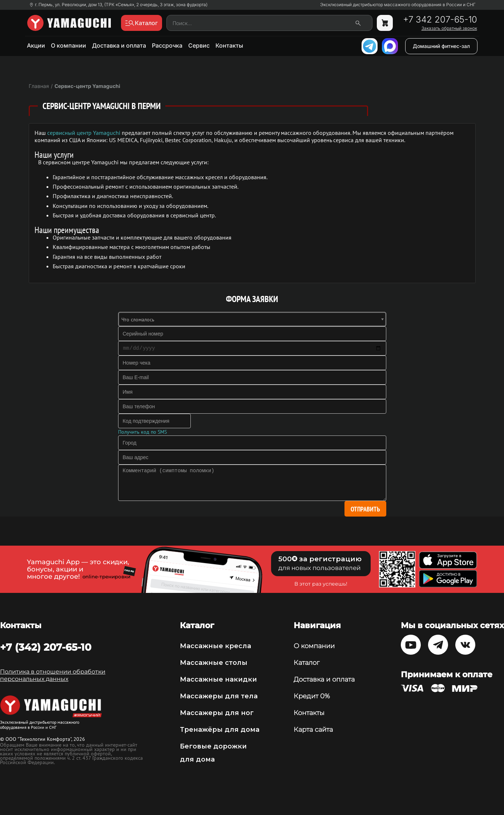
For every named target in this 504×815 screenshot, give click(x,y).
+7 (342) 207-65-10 (46, 647)
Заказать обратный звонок (449, 28)
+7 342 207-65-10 (440, 20)
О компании (68, 45)
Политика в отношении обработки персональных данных (53, 675)
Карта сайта (313, 730)
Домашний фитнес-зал (441, 46)
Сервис (199, 45)
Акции (36, 45)
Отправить (365, 509)
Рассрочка (167, 45)
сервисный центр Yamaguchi (84, 133)
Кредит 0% (312, 696)
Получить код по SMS (142, 432)
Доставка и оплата (119, 45)
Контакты (229, 45)
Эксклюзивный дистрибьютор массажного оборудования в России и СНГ (398, 5)
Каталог (307, 663)
